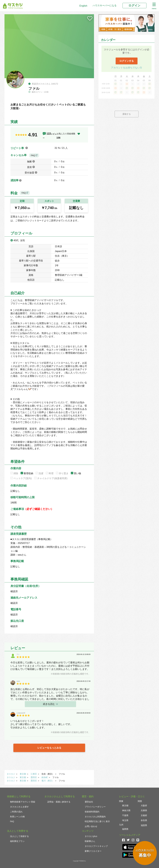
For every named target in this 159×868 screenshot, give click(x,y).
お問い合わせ (91, 826)
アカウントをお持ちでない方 (127, 68)
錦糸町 (45, 777)
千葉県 (125, 815)
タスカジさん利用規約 (95, 817)
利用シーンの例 (17, 817)
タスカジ (11, 774)
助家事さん (90, 841)
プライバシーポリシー (95, 807)
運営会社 (89, 802)
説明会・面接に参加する (59, 802)
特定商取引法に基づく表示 (97, 821)
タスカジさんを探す (19, 807)
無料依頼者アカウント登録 (23, 802)
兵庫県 (144, 810)
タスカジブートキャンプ (96, 846)
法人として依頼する (19, 836)
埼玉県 (125, 820)
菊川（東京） (48, 781)
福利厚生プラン (17, 841)
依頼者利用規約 (92, 812)
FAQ (34, 155)
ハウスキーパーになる (105, 5)
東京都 (23, 774)
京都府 (144, 815)
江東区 (34, 774)
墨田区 (34, 777)
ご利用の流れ (16, 812)
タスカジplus (91, 836)
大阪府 (144, 805)
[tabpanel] (49, 46)
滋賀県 (144, 825)
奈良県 (144, 820)
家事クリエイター (93, 851)
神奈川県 (126, 810)
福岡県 (125, 829)
